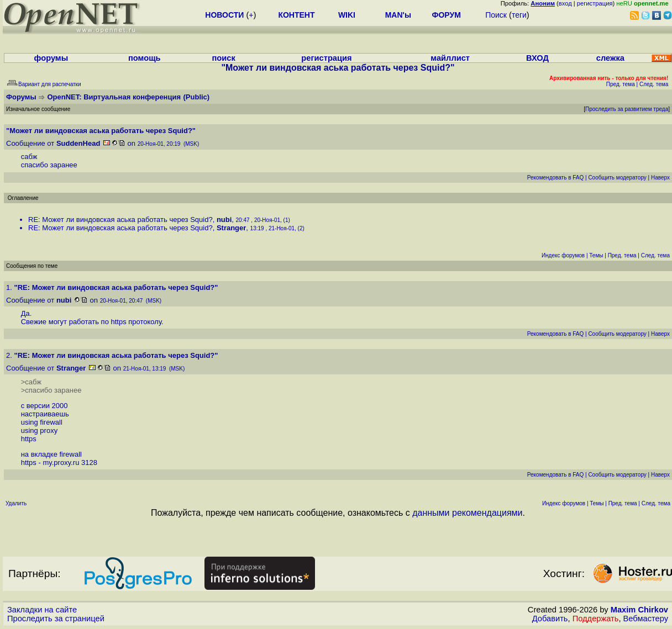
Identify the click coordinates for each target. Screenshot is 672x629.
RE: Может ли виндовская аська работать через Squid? (120, 220)
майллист (450, 58)
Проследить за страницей (56, 619)
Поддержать (596, 619)
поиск (223, 58)
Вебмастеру (646, 619)
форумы (51, 58)
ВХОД (537, 58)
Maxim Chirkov (639, 610)
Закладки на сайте (42, 610)
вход (565, 3)
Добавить (550, 619)
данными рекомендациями (467, 513)
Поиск (496, 15)
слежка (610, 58)
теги (519, 15)
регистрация (595, 3)
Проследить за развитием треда (627, 109)
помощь (145, 58)
